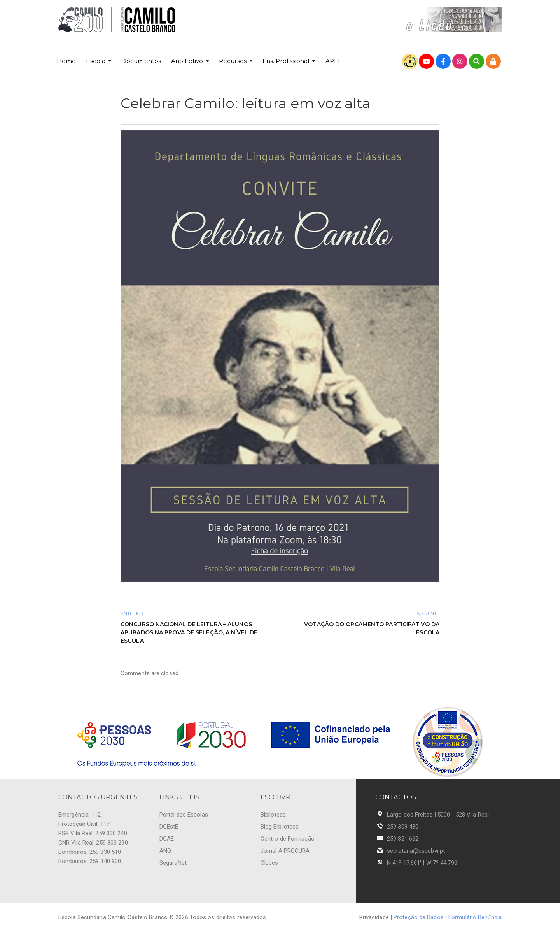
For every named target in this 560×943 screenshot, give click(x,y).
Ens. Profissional (286, 61)
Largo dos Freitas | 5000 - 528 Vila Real (438, 815)
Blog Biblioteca (280, 827)
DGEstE (169, 827)
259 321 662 (403, 839)
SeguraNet (173, 863)
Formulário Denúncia (475, 917)
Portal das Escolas (184, 815)
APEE (334, 61)
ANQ (165, 851)
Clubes (269, 863)
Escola (96, 61)
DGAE (167, 839)
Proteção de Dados (419, 917)
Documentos (141, 61)
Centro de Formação (288, 839)
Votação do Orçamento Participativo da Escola (372, 628)
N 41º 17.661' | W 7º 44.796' (423, 863)
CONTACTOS (396, 797)
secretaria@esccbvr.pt (416, 851)
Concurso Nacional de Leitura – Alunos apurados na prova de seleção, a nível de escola (189, 632)
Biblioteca (273, 815)
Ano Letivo (187, 61)
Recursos (233, 61)
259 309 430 (403, 827)
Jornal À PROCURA (285, 851)
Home (66, 61)
